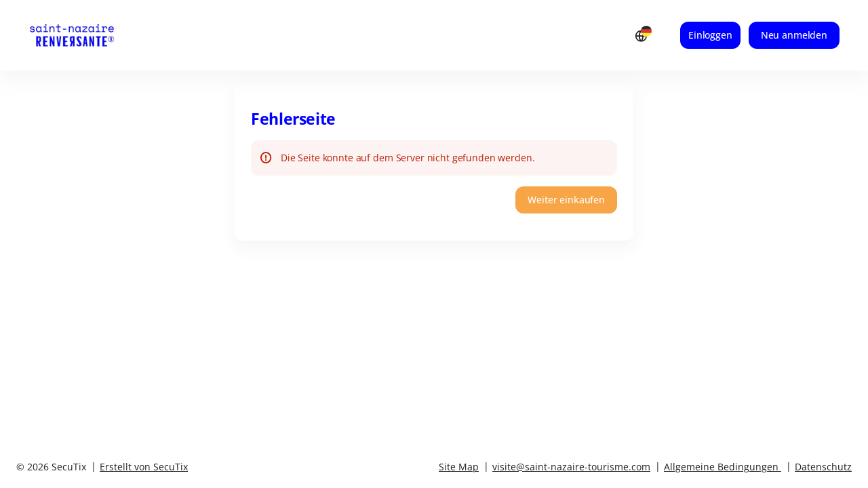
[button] (566, 200)
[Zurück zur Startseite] (85, 35)
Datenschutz (823, 467)
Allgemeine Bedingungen (721, 467)
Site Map (459, 467)
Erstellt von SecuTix (144, 467)
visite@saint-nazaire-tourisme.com (571, 467)
